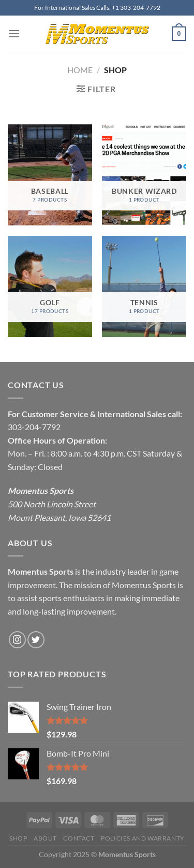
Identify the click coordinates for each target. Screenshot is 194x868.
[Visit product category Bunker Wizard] (144, 175)
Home (80, 70)
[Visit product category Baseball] (50, 175)
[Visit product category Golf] (50, 286)
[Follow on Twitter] (36, 640)
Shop (18, 838)
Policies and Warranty (143, 838)
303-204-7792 (34, 427)
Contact (79, 838)
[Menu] (14, 33)
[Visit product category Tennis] (144, 286)
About (45, 838)
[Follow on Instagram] (17, 640)
